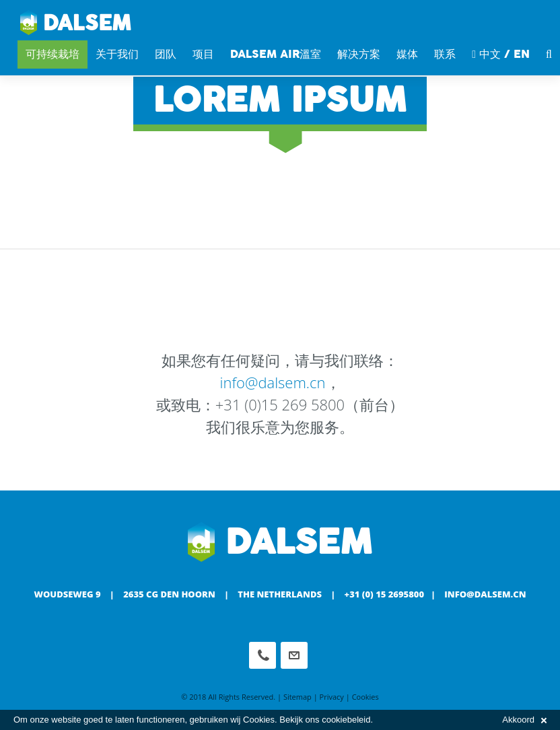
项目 (203, 54)
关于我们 (117, 54)
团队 (166, 54)
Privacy (332, 697)
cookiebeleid (346, 720)
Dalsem (76, 24)
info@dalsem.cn (272, 382)
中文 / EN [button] (501, 54)
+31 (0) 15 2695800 (385, 594)
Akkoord (524, 720)
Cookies (365, 697)
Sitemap (297, 697)
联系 (445, 54)
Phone (262, 655)
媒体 (407, 54)
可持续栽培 (53, 54)
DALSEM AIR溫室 (276, 54)
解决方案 (359, 54)
